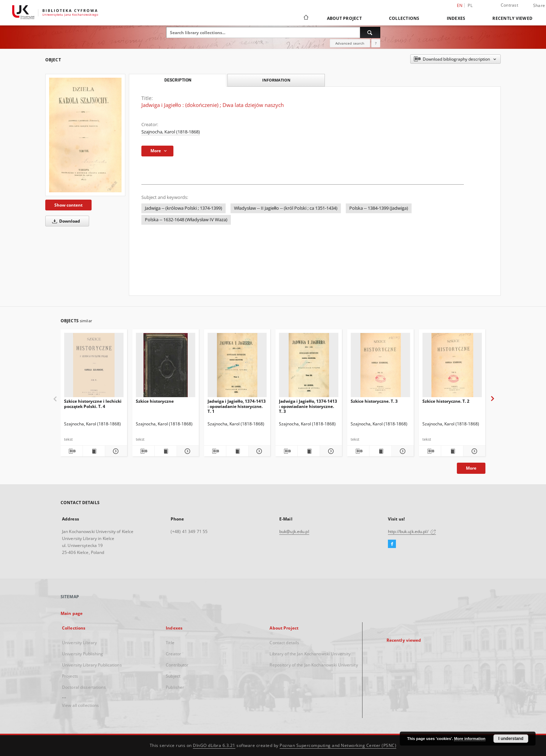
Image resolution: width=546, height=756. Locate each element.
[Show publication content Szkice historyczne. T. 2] (452, 451)
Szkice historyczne (155, 401)
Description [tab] (178, 80)
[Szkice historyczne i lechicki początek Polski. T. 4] (94, 367)
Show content (68, 205)
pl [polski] (470, 5)
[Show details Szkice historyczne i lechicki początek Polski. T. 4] (115, 451)
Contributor (177, 665)
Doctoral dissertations (84, 687)
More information (470, 739)
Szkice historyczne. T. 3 (374, 401)
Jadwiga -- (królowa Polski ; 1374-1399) (184, 208)
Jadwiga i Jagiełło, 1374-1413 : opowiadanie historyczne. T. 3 (308, 406)
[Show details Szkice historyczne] (187, 451)
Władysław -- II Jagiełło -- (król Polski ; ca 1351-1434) (286, 208)
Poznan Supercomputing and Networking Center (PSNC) (338, 745)
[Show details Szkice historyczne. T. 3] (402, 451)
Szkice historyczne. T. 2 (446, 401)
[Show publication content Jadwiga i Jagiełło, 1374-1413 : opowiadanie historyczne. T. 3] (309, 451)
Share (539, 6)
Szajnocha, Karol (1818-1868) (171, 132)
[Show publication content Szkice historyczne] (166, 451)
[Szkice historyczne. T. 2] (452, 367)
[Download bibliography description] (72, 451)
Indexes (456, 18)
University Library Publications (92, 665)
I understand (511, 739)
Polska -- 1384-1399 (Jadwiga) (379, 208)
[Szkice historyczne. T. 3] (380, 367)
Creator (173, 654)
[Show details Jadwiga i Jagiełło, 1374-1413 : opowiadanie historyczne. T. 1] (259, 451)
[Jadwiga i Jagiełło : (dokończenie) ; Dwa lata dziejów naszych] (85, 135)
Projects (70, 676)
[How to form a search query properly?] (376, 43)
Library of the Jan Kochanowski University (310, 654)
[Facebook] (392, 544)
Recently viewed (512, 18)
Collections (404, 18)
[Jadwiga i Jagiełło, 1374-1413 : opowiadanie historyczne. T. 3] (309, 367)
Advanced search (350, 43)
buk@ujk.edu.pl (294, 531)
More (471, 468)
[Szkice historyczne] (166, 367)
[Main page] (306, 18)
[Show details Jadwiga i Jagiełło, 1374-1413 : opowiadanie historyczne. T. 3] (330, 451)
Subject (173, 676)
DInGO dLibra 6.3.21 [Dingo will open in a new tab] (214, 745)
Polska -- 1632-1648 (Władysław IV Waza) (186, 220)
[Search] (370, 32)
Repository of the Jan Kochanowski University (314, 665)
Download (65, 221)
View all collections (80, 705)
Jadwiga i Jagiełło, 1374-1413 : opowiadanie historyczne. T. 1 (237, 406)
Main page (72, 613)
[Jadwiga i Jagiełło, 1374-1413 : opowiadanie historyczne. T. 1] (237, 367)
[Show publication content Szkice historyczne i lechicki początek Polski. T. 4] (94, 451)
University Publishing (83, 654)
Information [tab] (276, 80)
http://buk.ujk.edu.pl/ (412, 531)
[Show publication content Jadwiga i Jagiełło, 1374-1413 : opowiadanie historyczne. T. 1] (237, 451)
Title (170, 643)
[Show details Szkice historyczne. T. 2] (473, 451)
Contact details (284, 643)
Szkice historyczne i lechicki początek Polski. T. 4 (93, 404)
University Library (79, 643)
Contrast (509, 5)
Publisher (175, 687)
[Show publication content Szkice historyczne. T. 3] (380, 451)
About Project (344, 18)
